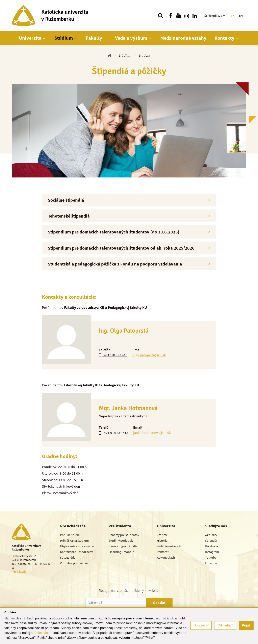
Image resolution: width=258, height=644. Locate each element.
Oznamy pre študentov (124, 535)
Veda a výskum (131, 38)
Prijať (246, 625)
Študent (144, 55)
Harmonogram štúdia (123, 546)
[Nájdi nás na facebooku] (171, 16)
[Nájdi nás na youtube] (179, 16)
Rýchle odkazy (212, 16)
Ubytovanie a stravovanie (77, 546)
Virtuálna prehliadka (74, 563)
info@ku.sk (19, 572)
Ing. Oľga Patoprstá (124, 331)
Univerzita (30, 38)
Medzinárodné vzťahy (183, 38)
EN (241, 16)
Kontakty (224, 38)
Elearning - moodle (121, 552)
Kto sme (162, 535)
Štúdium (64, 38)
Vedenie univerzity (169, 546)
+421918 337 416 (115, 355)
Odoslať (159, 603)
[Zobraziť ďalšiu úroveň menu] (224, 16)
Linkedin (211, 563)
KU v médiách (166, 557)
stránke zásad (41, 633)
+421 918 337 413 (115, 433)
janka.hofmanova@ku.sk (152, 433)
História (162, 540)
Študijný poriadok (121, 540)
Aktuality (211, 535)
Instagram (212, 552)
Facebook (212, 546)
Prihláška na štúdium (74, 540)
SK (232, 16)
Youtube (211, 557)
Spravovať (201, 625)
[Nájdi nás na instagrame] (187, 16)
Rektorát (163, 552)
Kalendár (211, 540)
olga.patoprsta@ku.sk (149, 355)
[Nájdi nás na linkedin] (195, 16)
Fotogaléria (68, 557)
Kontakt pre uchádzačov (76, 552)
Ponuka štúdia (70, 535)
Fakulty (94, 38)
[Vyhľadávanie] (160, 16)
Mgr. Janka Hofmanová (128, 408)
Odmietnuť (225, 625)
